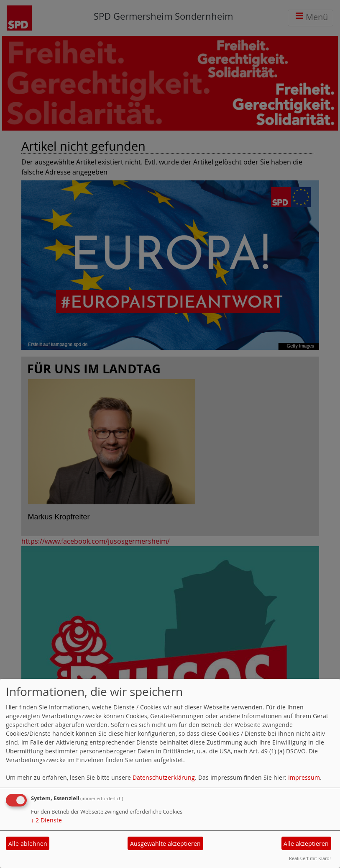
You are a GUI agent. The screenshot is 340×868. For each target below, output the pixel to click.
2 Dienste (46, 820)
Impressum (304, 777)
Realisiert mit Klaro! (310, 858)
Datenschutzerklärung (164, 777)
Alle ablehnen (28, 844)
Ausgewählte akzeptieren (165, 844)
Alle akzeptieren (306, 844)
